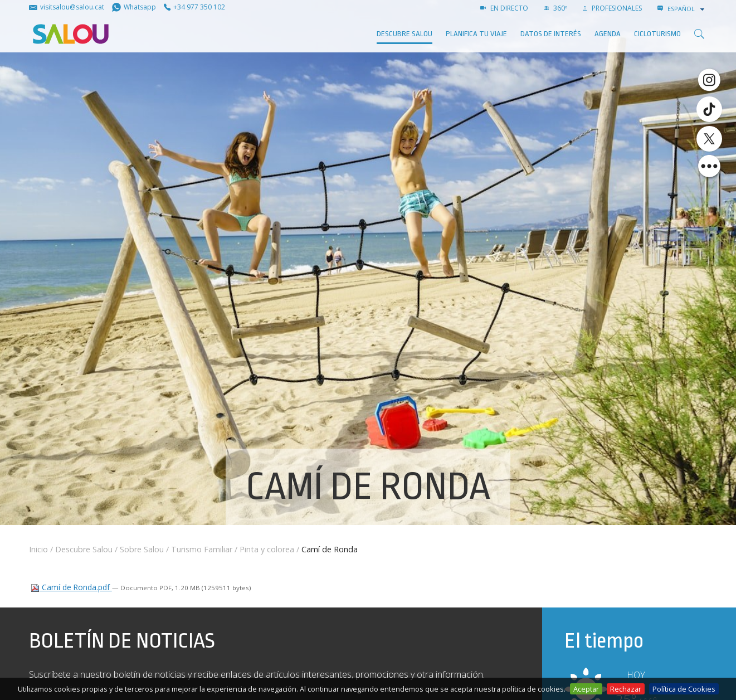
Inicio (38, 549)
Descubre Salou (404, 34)
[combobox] (687, 9)
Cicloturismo (657, 34)
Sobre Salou (142, 549)
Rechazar (626, 689)
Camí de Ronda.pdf (71, 587)
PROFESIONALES (612, 8)
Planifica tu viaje (476, 34)
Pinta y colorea (267, 549)
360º (555, 8)
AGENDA (608, 34)
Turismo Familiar (202, 549)
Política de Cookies (684, 689)
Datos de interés (551, 34)
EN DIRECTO (504, 8)
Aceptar (586, 689)
